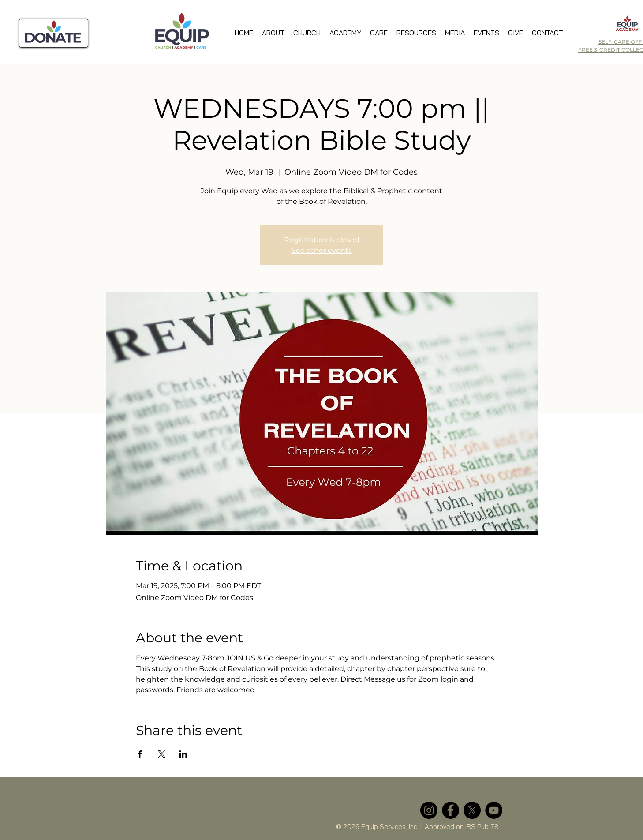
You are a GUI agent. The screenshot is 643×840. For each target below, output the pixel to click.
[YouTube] (494, 810)
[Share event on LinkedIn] (183, 754)
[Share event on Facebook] (140, 754)
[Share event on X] (162, 754)
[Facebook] (450, 810)
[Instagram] (429, 810)
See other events (322, 250)
